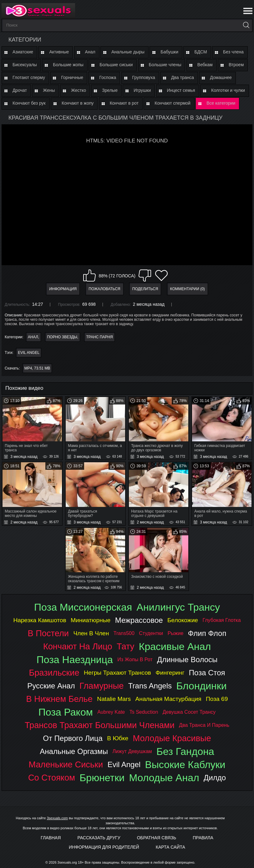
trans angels (150, 686)
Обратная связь (157, 838)
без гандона (185, 751)
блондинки (201, 686)
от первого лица (73, 738)
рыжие (176, 633)
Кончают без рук (29, 103)
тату (125, 646)
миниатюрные (91, 620)
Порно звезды (62, 337)
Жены (49, 90)
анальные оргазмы (74, 751)
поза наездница (75, 660)
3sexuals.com (57, 818)
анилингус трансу (178, 607)
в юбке (118, 738)
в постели (48, 633)
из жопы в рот (135, 660)
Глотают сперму (29, 77)
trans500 (124, 633)
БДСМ (201, 52)
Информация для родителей (104, 847)
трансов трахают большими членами (100, 725)
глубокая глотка (221, 620)
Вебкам (205, 65)
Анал (90, 52)
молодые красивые (172, 738)
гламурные (102, 686)
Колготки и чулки (228, 90)
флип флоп (207, 633)
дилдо (215, 778)
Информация (63, 289)
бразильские (54, 673)
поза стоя (207, 673)
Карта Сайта (170, 847)
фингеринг (170, 673)
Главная (51, 838)
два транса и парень (204, 725)
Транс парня (99, 337)
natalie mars (114, 699)
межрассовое (139, 620)
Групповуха (144, 77)
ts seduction (144, 712)
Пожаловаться (104, 289)
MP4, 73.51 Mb (37, 368)
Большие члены (165, 65)
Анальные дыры (128, 52)
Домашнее (221, 77)
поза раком (66, 712)
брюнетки (102, 778)
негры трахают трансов (117, 673)
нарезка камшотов (40, 620)
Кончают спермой (173, 103)
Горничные (72, 77)
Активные (59, 52)
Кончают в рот (124, 103)
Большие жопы (68, 65)
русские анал (51, 686)
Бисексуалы (25, 65)
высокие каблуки (185, 765)
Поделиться (145, 289)
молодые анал (164, 778)
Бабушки (169, 52)
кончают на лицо (78, 646)
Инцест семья (181, 90)
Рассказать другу (99, 838)
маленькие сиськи (66, 764)
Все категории (221, 103)
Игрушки (142, 90)
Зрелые (110, 90)
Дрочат (20, 90)
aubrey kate (111, 712)
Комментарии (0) (188, 289)
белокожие (183, 620)
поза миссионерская (83, 607)
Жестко (79, 90)
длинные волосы (187, 660)
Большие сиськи (116, 65)
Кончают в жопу (78, 103)
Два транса (183, 77)
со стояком (52, 778)
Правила (203, 838)
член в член (91, 633)
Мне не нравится (145, 275)
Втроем (236, 65)
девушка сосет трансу (189, 712)
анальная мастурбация (168, 699)
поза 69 (217, 699)
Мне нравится (89, 275)
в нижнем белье (59, 699)
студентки (151, 633)
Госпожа (108, 77)
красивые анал (175, 647)
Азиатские (23, 52)
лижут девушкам (132, 751)
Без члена (233, 52)
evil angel (29, 353)
